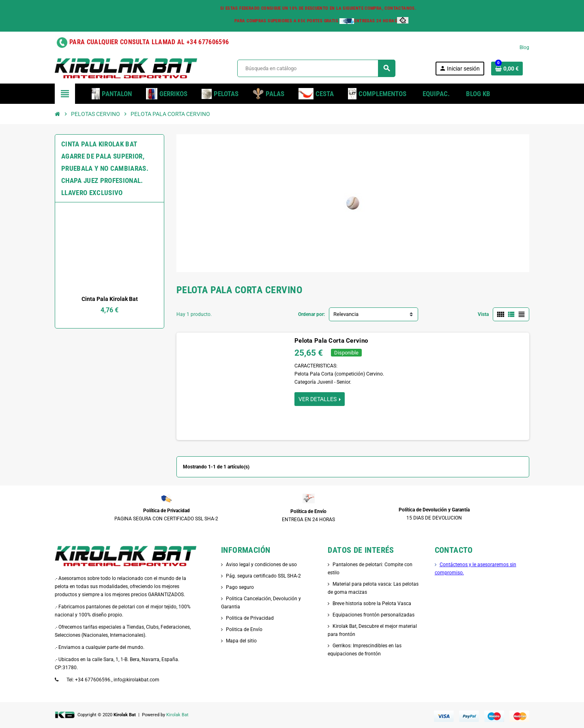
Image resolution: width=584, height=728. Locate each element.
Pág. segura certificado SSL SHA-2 (263, 576)
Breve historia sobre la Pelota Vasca (372, 603)
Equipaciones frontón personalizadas (374, 615)
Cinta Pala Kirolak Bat (110, 299)
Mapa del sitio (241, 641)
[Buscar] (316, 68)
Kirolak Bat (177, 715)
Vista (483, 314)
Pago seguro (240, 587)
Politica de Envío (244, 629)
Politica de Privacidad (250, 618)
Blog (524, 47)
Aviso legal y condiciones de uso (261, 565)
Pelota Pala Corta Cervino (331, 341)
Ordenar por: (311, 314)
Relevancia (346, 314)
